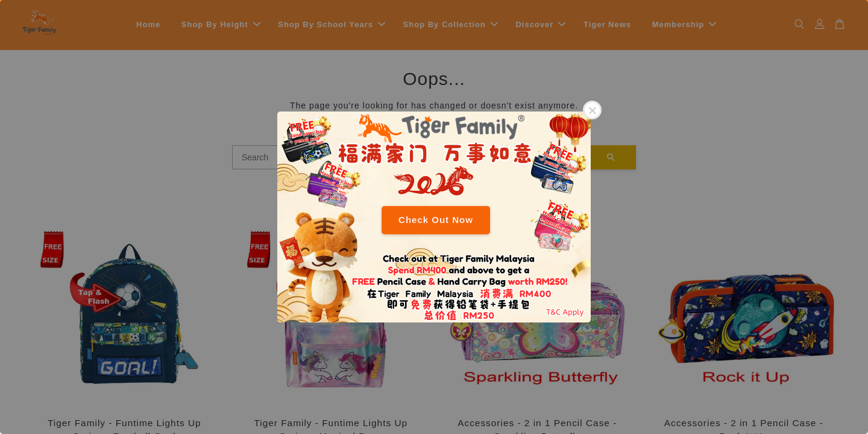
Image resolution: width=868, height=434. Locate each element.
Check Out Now (436, 220)
